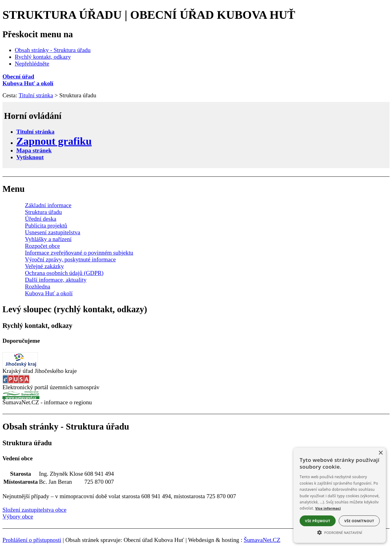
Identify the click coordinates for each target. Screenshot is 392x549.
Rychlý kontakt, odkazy (43, 57)
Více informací (328, 508)
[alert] (340, 495)
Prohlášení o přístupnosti (32, 540)
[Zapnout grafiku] (54, 141)
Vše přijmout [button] (317, 521)
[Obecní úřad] (196, 77)
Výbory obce (18, 517)
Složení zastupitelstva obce (34, 510)
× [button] (380, 453)
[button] (340, 532)
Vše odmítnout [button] (359, 521)
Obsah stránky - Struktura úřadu (53, 50)
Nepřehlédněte (32, 64)
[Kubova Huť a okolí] (196, 83)
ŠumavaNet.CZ (262, 540)
